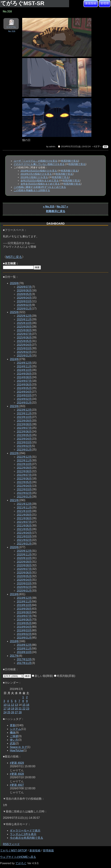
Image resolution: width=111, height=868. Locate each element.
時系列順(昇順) (65, 676)
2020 (14, 547)
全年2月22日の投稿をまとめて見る (40, 180)
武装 (13, 743)
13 (16, 705)
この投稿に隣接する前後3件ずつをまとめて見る (40, 187)
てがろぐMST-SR (23, 3)
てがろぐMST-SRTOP (14, 851)
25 (9, 712)
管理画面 (48, 851)
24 (5, 712)
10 (5, 705)
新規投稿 (91, 3)
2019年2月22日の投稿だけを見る (39, 171)
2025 (14, 312)
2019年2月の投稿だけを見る (36, 174)
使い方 (14, 740)
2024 (14, 359)
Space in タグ (18, 747)
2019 (14, 594)
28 (20, 712)
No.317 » (62, 207)
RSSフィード (11, 844)
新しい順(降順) (43, 676)
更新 (13, 725)
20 (16, 709)
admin (52, 146)
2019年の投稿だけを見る (34, 177)
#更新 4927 (17, 785)
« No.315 (49, 207)
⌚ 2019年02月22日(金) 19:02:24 (74, 146)
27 (16, 712)
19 (13, 709)
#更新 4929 (17, 763)
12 (13, 705)
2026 (14, 283)
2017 (14, 656)
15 (24, 705)
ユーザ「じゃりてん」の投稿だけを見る (35, 161)
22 (24, 709)
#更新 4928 (17, 774)
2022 (14, 453)
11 (9, 705)
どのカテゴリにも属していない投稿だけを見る (39, 164)
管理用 (105, 3)
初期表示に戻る (56, 211)
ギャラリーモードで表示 (25, 831)
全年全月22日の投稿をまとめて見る (40, 184)
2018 (14, 641)
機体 (13, 733)
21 (20, 709)
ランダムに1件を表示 (23, 834)
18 (9, 709)
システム (15, 729)
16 (28, 705)
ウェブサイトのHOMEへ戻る (18, 857)
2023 (14, 406)
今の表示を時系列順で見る (26, 838)
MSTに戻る (14, 257)
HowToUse (17, 750)
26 (13, 712)
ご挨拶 (14, 736)
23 (28, 709)
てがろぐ (21, 863)
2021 (14, 500)
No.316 (12, 31)
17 (5, 709)
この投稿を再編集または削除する (32, 190)
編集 (105, 147)
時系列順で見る (70, 161)
